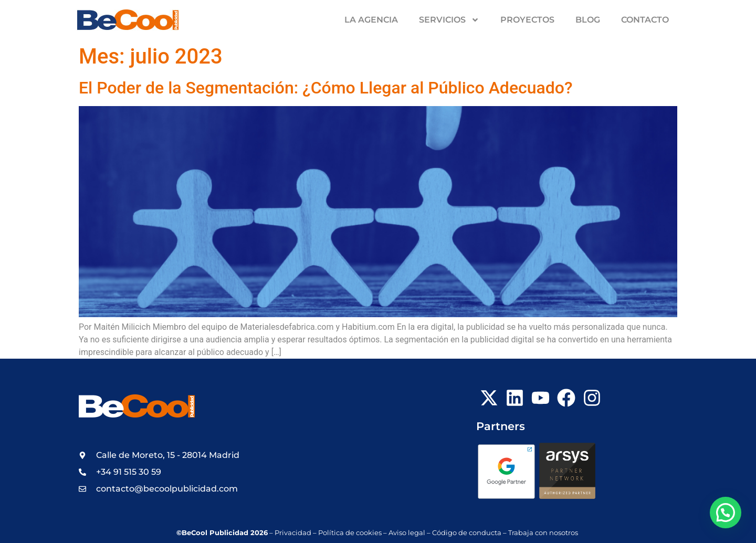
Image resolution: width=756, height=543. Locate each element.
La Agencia (371, 20)
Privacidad (293, 533)
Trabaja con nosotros (544, 533)
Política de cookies (350, 533)
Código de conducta (467, 533)
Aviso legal (407, 533)
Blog (588, 20)
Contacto (645, 20)
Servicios (449, 20)
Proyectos (527, 20)
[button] (726, 513)
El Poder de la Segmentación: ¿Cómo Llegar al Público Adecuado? (326, 88)
